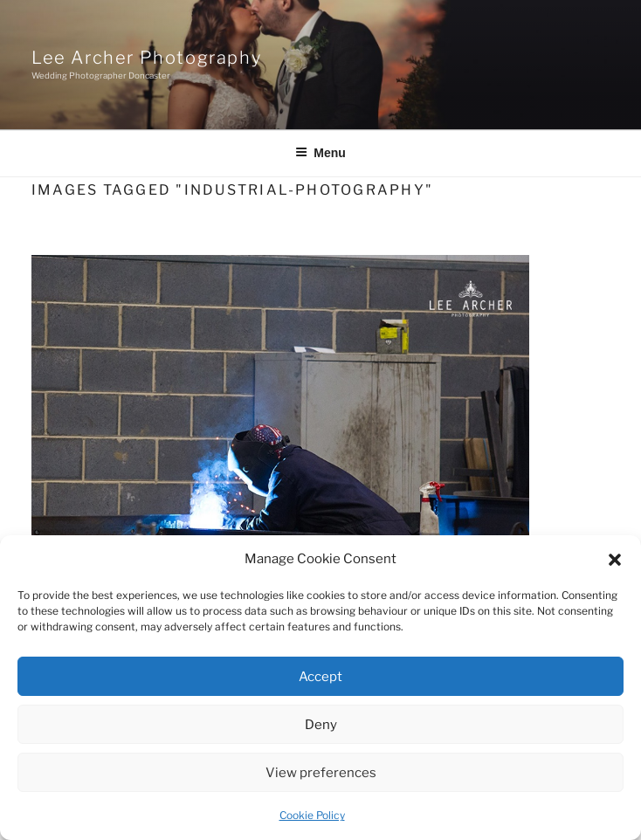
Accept (320, 677)
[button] (615, 560)
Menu (320, 153)
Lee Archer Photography (146, 58)
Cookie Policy (312, 815)
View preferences (321, 773)
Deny (321, 725)
